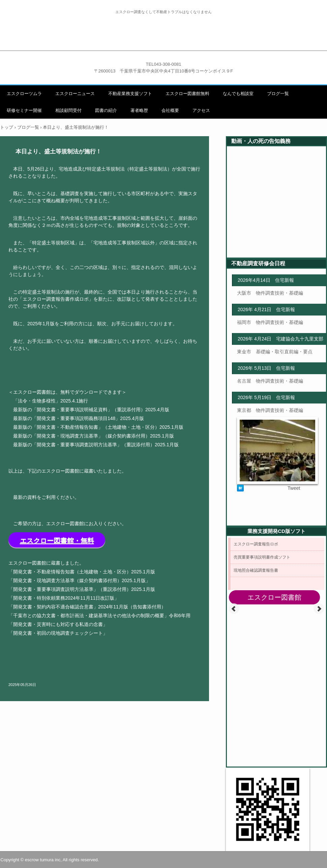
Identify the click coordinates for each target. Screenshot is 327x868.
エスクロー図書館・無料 (57, 541)
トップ (7, 127)
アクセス (201, 110)
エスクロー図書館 (274, 597)
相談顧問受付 (68, 110)
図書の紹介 (106, 110)
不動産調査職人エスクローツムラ (163, 40)
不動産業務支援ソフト (130, 94)
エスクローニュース (75, 94)
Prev (234, 609)
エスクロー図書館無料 (187, 94)
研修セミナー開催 (24, 110)
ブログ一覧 (278, 94)
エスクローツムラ (24, 94)
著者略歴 (139, 110)
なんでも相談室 (238, 94)
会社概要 (170, 110)
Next (319, 609)
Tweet (294, 488)
